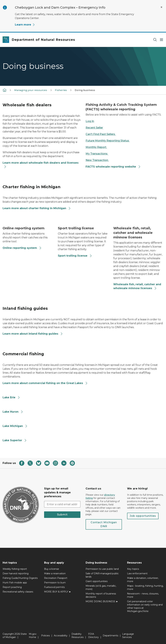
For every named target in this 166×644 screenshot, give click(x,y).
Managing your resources (31, 90)
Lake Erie (11, 397)
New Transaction (97, 160)
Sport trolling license (75, 256)
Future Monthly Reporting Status (108, 141)
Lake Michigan (15, 426)
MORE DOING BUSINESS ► (102, 601)
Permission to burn (55, 583)
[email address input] (62, 504)
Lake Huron (13, 412)
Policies (45, 636)
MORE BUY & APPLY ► (58, 592)
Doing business (85, 90)
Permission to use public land (102, 569)
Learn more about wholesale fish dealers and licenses (41, 165)
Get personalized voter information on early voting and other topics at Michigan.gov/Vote (145, 606)
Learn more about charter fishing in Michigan (37, 208)
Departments (110, 636)
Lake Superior (15, 440)
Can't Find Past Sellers (101, 134)
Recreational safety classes (18, 592)
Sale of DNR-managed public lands (102, 575)
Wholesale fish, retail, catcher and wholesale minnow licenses (137, 286)
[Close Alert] (161, 7)
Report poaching (12, 587)
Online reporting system (22, 248)
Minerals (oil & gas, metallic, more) (101, 587)
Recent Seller (94, 128)
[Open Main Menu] (161, 40)
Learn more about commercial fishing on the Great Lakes (45, 383)
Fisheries (61, 90)
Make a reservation (55, 573)
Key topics (133, 569)
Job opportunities (143, 516)
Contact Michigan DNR (104, 524)
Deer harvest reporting (16, 573)
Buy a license (52, 569)
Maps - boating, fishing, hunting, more (145, 587)
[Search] (155, 40)
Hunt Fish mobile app (15, 583)
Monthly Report (96, 147)
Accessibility (61, 636)
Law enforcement (137, 573)
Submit (62, 515)
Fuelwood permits (54, 587)
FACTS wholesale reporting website (113, 167)
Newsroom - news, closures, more (143, 595)
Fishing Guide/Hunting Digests (20, 578)
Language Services (128, 636)
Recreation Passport (56, 578)
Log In (90, 121)
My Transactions (97, 154)
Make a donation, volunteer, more (143, 580)
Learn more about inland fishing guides (33, 334)
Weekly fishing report (15, 569)
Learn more (25, 25)
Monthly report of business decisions (101, 595)
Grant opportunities (97, 581)
